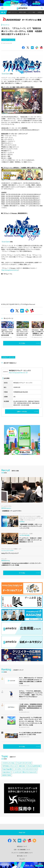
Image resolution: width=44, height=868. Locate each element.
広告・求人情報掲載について (22, 850)
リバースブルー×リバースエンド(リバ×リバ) (25, 769)
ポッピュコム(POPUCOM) (34, 766)
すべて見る (22, 343)
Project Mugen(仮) (7, 769)
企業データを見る (22, 411)
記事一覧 (3, 12)
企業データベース (12, 12)
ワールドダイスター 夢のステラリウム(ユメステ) (24, 772)
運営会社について (22, 846)
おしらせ (22, 859)
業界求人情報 (22, 12)
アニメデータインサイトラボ (24, 763)
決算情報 (40, 12)
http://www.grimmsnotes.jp (10, 270)
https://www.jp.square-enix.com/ (18, 373)
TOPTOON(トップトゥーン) (9, 766)
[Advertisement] (15, 350)
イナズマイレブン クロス (8, 763)
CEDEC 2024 (22, 766)
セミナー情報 (32, 12)
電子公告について (22, 856)
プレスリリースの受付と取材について (22, 853)
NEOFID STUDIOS (7, 775)
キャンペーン (6, 25)
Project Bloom (6, 772)
